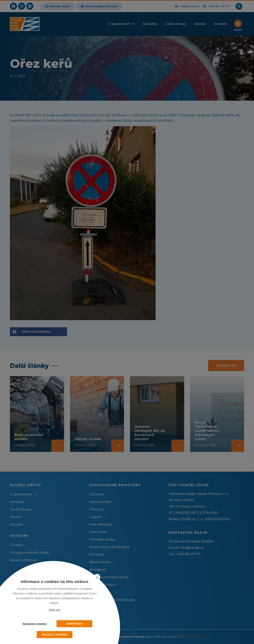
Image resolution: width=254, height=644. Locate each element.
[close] (97, 577)
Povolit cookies (55, 635)
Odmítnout (74, 624)
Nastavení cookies (35, 624)
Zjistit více (55, 610)
